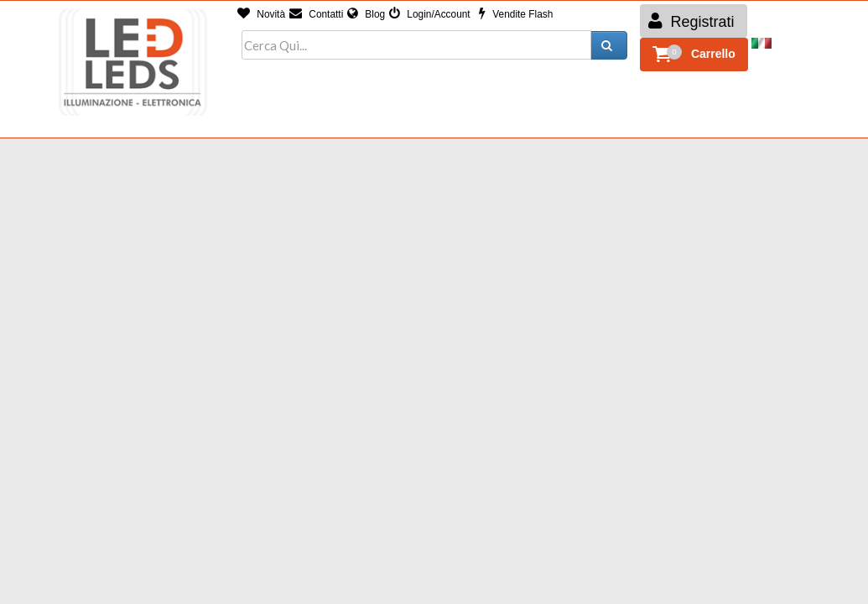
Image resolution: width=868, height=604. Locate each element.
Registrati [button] (691, 21)
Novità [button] (261, 14)
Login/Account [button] (430, 14)
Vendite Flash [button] (516, 14)
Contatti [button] (316, 14)
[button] (694, 55)
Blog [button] (366, 14)
